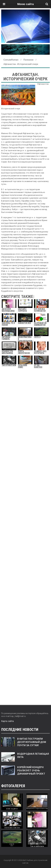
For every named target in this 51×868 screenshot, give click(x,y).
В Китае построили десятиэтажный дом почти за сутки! (32, 742)
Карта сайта (7, 721)
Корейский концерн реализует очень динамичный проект (31, 771)
